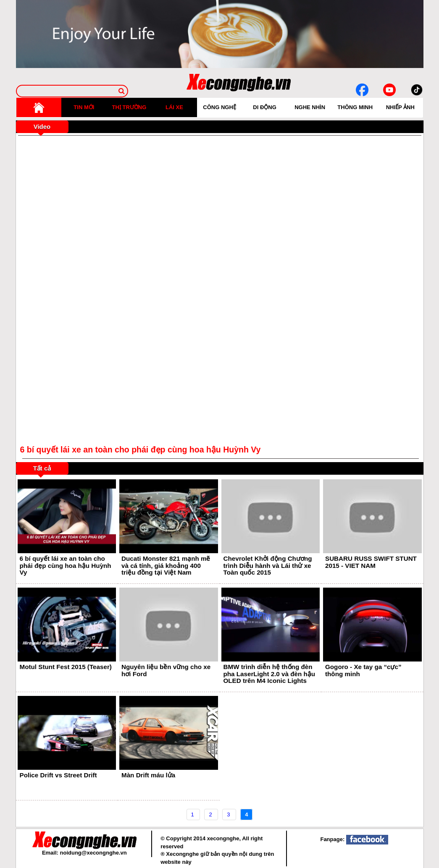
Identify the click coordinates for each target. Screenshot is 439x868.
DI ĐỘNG (265, 107)
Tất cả (42, 468)
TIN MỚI (84, 107)
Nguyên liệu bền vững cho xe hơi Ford (166, 670)
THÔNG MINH (355, 107)
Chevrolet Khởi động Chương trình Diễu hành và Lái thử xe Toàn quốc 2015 (268, 565)
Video (42, 127)
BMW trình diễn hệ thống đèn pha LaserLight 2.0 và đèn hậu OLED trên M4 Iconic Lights (269, 674)
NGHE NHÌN (310, 107)
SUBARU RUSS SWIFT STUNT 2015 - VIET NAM (371, 562)
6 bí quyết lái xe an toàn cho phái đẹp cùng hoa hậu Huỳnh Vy (66, 565)
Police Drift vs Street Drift (58, 775)
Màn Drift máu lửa (148, 775)
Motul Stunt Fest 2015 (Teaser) (66, 667)
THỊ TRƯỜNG (129, 107)
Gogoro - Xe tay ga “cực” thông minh (363, 670)
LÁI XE (174, 107)
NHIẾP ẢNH (400, 107)
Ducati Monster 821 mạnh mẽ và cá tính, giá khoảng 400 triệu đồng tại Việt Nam (166, 565)
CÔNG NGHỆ (219, 107)
